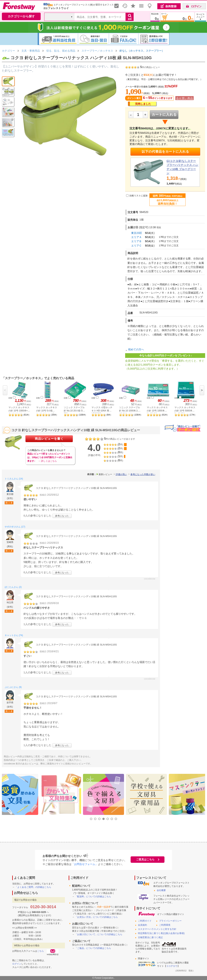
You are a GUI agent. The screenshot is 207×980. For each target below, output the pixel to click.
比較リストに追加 (139, 196)
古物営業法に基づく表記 (150, 937)
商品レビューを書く (49, 439)
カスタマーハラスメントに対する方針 (157, 929)
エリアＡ (136, 237)
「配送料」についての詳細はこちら (93, 897)
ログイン (17, 964)
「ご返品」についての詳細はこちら (93, 948)
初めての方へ (136, 349)
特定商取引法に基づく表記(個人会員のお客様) (161, 933)
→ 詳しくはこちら (47, 461)
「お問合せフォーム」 (85, 864)
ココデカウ (172, 966)
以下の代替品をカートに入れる (165, 152)
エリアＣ (136, 246)
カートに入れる (164, 115)
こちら (40, 951)
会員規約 (142, 925)
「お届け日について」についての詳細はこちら (99, 934)
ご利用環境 (165, 925)
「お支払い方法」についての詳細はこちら (96, 917)
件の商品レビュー (150, 67)
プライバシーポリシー (170, 921)
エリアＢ (136, 241)
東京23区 (137, 233)
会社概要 (161, 890)
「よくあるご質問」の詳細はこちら (33, 887)
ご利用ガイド (145, 921)
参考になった (62, 516)
